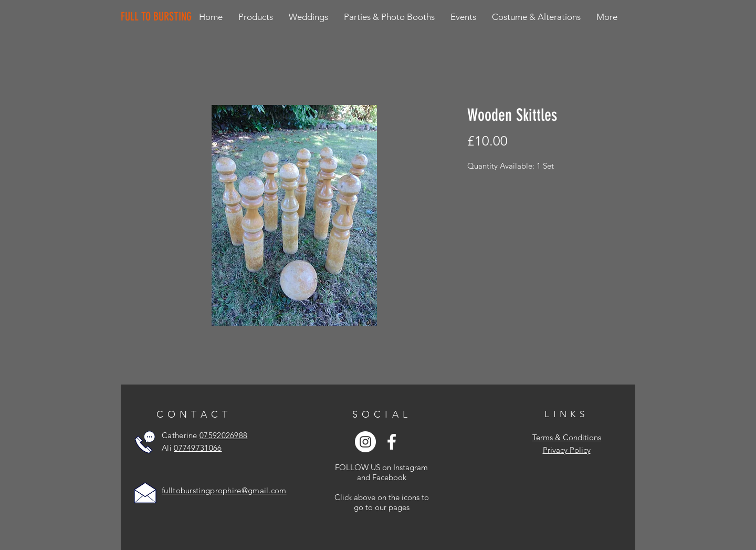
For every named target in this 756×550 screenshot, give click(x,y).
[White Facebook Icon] (392, 442)
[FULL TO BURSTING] (158, 17)
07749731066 (198, 448)
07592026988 (223, 435)
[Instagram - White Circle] (365, 442)
